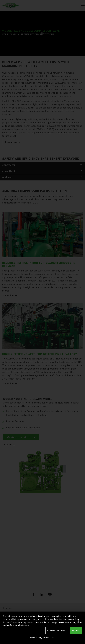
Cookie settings (56, 630)
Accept (76, 630)
